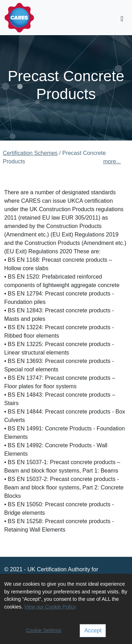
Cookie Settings (44, 630)
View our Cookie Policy (50, 607)
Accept (93, 630)
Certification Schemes (30, 153)
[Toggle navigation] (122, 19)
